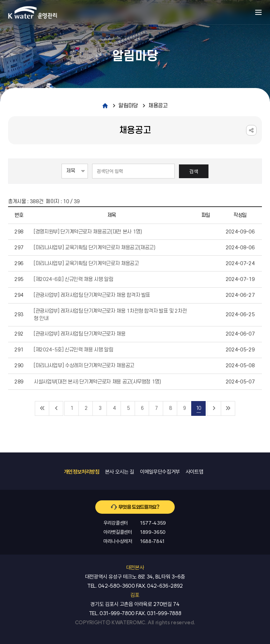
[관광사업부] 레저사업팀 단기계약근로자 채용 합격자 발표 (92, 295)
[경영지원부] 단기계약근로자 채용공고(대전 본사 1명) (88, 232)
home (105, 106)
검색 (194, 171)
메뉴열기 (258, 12)
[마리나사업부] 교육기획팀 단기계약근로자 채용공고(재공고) (95, 248)
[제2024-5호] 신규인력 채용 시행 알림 (73, 350)
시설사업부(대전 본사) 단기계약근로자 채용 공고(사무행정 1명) (97, 382)
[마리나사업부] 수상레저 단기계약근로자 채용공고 (84, 366)
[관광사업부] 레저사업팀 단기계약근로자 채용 (80, 334)
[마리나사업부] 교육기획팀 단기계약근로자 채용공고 (86, 264)
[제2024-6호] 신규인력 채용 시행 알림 (73, 279)
